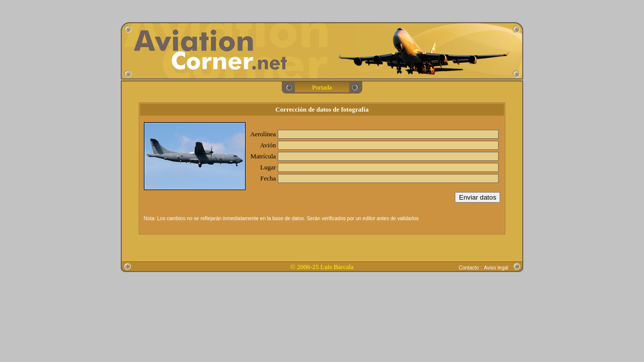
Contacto (469, 268)
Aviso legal (496, 268)
